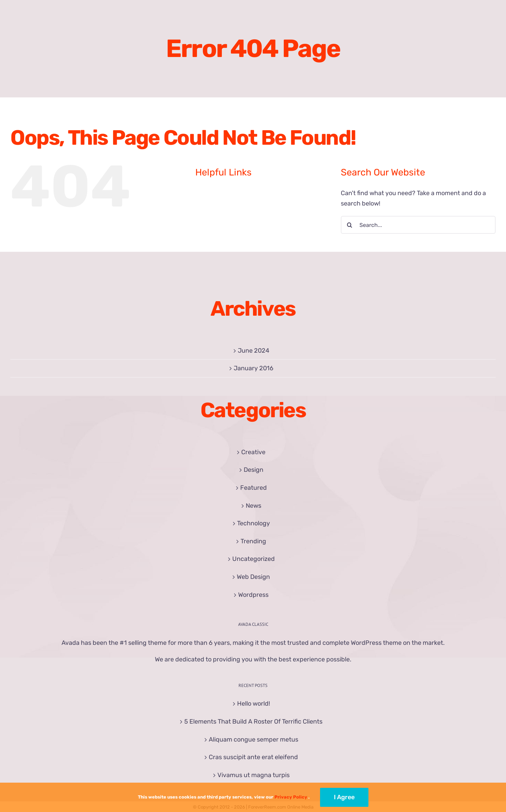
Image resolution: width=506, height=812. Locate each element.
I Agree (344, 797)
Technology (254, 523)
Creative (253, 452)
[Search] (350, 225)
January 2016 (254, 368)
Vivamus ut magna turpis (254, 775)
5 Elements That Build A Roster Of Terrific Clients (253, 722)
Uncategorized (254, 559)
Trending (253, 541)
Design (254, 470)
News (254, 506)
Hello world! (254, 704)
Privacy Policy (291, 797)
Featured (254, 488)
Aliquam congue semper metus (254, 739)
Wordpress (253, 595)
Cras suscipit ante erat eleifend (253, 757)
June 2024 (254, 351)
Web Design (253, 577)
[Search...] (418, 225)
